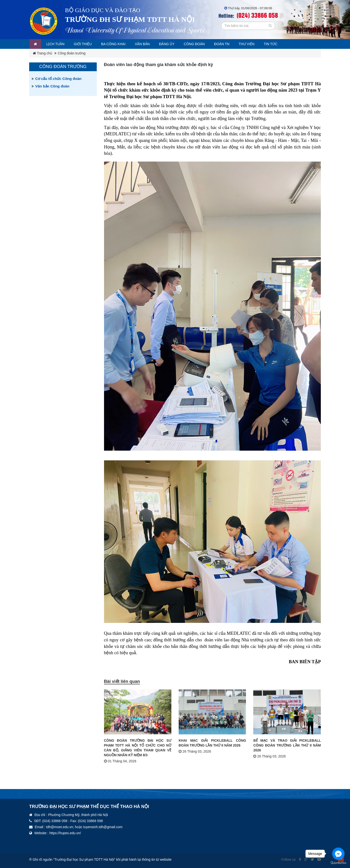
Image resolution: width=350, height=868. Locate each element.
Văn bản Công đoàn (52, 86)
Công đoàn (205, 44)
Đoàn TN (234, 44)
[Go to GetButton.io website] (338, 863)
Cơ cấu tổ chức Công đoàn (58, 79)
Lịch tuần (57, 44)
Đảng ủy (176, 44)
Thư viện (260, 44)
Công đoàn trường (72, 53)
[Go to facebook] (338, 854)
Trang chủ (43, 53)
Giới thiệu (86, 44)
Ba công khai (119, 44)
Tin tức (285, 44)
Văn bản (150, 44)
